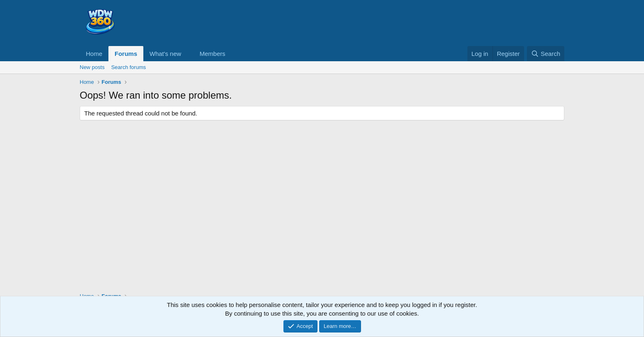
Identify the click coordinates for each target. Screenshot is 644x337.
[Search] (546, 54)
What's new (165, 54)
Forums (126, 54)
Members (213, 54)
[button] (188, 54)
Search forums (129, 67)
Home (94, 54)
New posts (92, 67)
